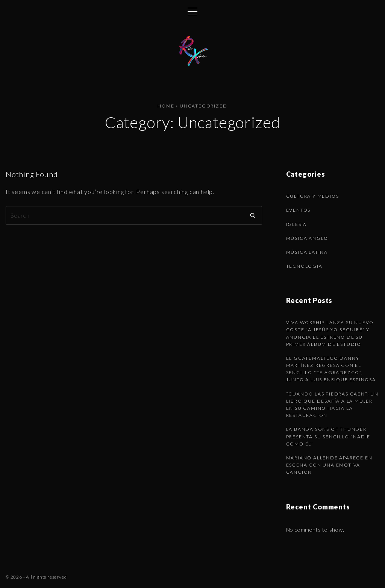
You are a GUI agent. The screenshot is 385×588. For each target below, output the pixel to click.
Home (166, 106)
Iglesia (297, 224)
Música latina (307, 252)
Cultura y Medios (313, 196)
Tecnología (304, 266)
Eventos (299, 210)
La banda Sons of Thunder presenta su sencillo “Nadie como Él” (328, 436)
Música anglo (307, 238)
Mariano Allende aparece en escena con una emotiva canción (329, 465)
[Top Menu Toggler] (192, 11)
